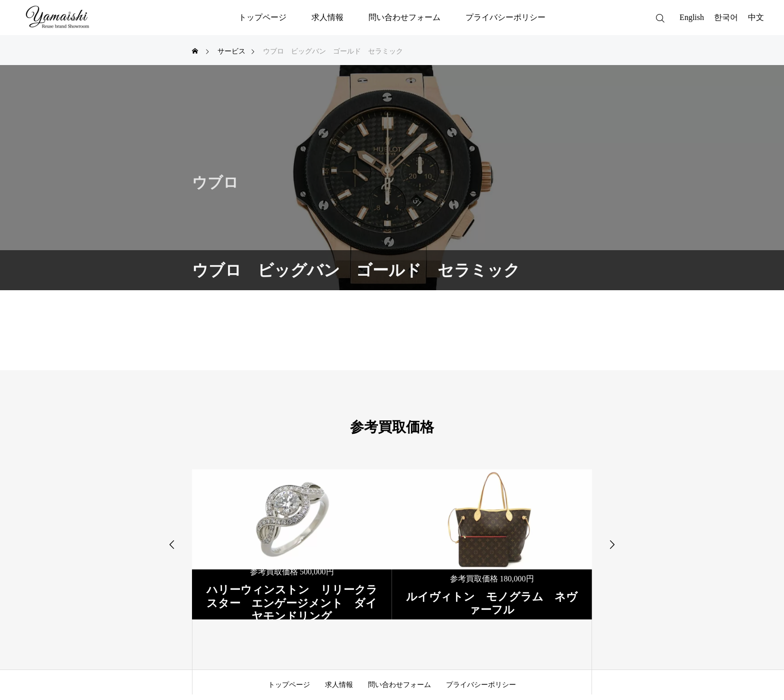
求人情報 (327, 17)
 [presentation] (172, 544)
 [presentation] (612, 544)
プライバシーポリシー (505, 17)
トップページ (262, 17)
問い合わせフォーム (404, 17)
